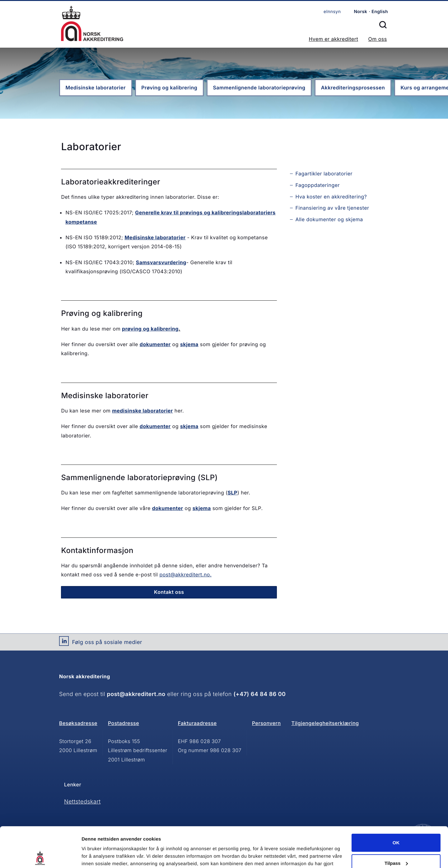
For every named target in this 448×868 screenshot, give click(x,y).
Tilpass (396, 823)
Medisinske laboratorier (96, 88)
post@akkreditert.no (136, 694)
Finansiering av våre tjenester (332, 208)
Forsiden (92, 24)
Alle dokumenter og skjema (329, 219)
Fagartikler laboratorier (324, 174)
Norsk (360, 12)
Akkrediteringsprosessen (353, 88)
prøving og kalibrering (150, 329)
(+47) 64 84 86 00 (259, 694)
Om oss (377, 39)
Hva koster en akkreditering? (331, 197)
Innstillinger (95, 856)
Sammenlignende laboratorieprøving (259, 88)
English (380, 12)
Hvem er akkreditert (333, 39)
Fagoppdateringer (317, 185)
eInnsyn (332, 12)
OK (396, 802)
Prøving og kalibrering (169, 88)
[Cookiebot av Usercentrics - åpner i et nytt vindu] (40, 856)
